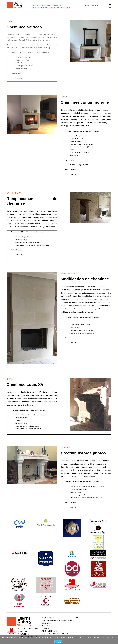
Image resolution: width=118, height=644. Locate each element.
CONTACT (45, 628)
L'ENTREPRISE (47, 618)
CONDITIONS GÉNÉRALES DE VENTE (56, 634)
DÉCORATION (47, 626)
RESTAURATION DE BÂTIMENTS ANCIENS (58, 620)
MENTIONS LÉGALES (50, 631)
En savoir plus (109, 638)
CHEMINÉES (46, 623)
